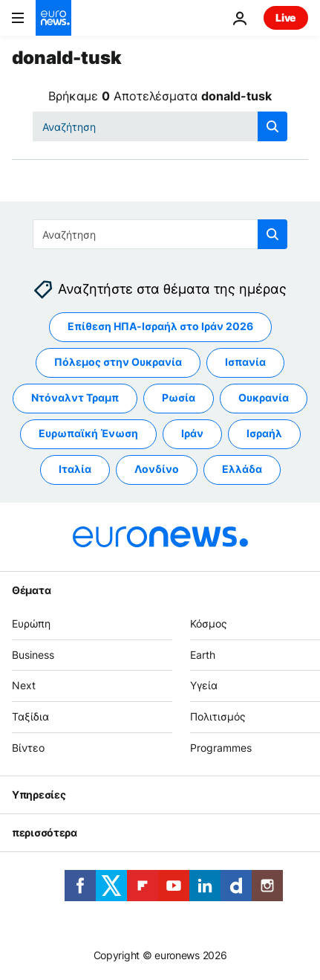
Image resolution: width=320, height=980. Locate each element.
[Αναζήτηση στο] (160, 126)
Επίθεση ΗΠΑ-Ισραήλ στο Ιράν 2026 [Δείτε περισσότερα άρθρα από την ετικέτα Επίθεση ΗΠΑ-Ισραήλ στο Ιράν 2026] (160, 327)
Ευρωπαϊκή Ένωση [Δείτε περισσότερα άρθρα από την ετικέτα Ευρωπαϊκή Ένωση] (88, 434)
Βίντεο (28, 748)
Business (33, 655)
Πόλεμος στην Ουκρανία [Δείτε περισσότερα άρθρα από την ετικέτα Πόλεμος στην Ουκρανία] (118, 362)
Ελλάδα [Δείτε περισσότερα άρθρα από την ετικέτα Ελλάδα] (242, 470)
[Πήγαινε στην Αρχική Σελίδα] (53, 18)
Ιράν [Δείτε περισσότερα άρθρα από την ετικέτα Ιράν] (192, 434)
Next (24, 686)
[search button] (272, 126)
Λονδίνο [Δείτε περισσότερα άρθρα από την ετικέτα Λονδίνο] (157, 470)
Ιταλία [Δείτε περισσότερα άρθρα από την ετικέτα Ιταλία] (75, 470)
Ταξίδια (30, 717)
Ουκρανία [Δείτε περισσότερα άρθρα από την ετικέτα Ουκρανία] (264, 398)
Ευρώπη (31, 623)
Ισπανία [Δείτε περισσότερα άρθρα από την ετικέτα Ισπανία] (245, 362)
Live (286, 17)
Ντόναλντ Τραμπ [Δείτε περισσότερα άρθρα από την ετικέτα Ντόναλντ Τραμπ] (75, 398)
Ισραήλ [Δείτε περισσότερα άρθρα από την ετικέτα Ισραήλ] (264, 434)
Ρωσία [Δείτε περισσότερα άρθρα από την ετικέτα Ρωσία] (179, 398)
